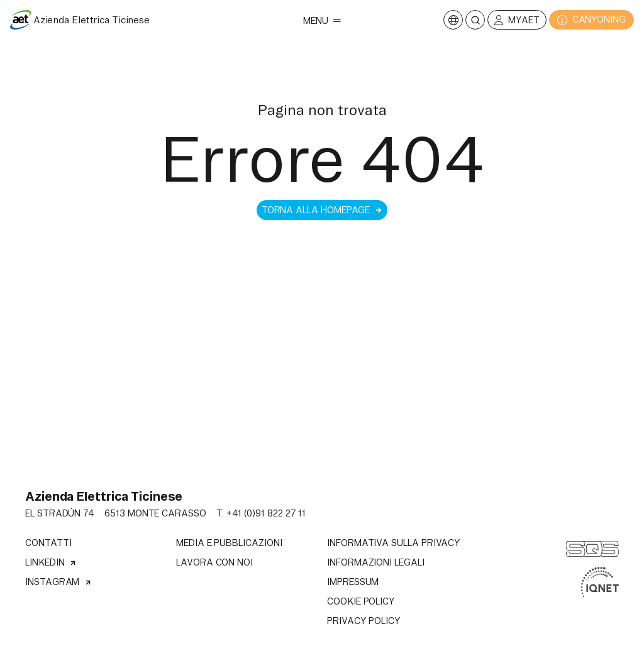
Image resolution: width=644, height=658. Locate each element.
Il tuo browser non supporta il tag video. (322, 477)
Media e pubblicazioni (229, 543)
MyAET (517, 20)
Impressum (353, 582)
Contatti (48, 543)
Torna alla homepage (322, 210)
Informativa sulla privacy (394, 543)
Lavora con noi (214, 562)
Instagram (58, 582)
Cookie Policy (361, 601)
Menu (322, 21)
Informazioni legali (376, 562)
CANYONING (591, 20)
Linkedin (51, 562)
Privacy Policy (364, 621)
